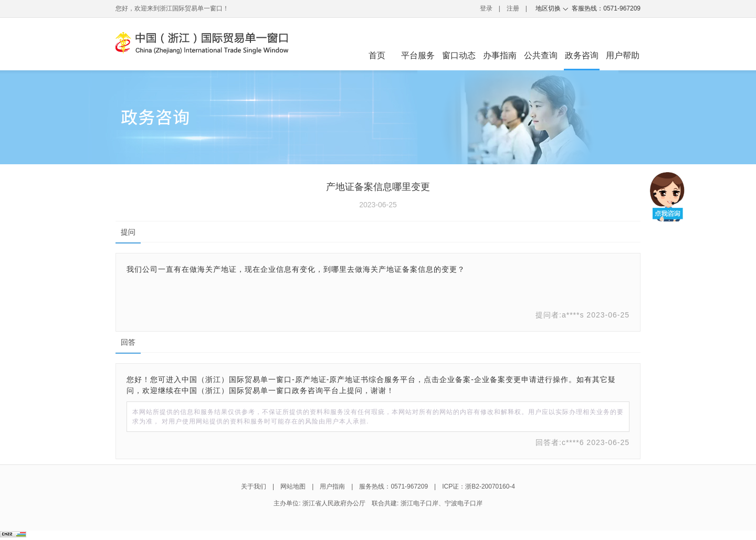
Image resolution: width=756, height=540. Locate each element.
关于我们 (254, 486)
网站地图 (293, 486)
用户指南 (332, 486)
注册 (513, 8)
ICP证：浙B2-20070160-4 (479, 486)
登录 (486, 8)
